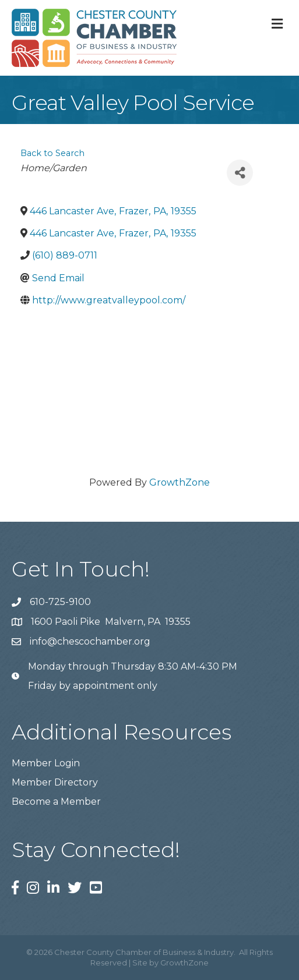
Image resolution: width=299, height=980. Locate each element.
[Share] (240, 173)
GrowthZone (180, 482)
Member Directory (55, 782)
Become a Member (56, 802)
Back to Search (52, 153)
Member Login (46, 763)
